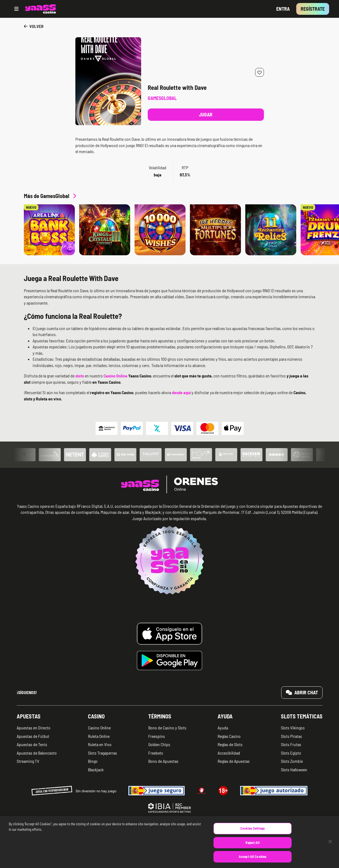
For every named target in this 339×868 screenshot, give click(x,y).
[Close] (330, 848)
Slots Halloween (294, 770)
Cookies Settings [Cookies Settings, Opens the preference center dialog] (253, 835)
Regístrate (313, 9)
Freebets (156, 753)
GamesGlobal (162, 98)
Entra (283, 9)
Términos (160, 716)
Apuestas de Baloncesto (37, 753)
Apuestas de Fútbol (33, 736)
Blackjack (96, 770)
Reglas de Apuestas (234, 761)
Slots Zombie (292, 761)
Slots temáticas (302, 716)
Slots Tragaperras (102, 753)
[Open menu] (16, 9)
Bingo (93, 761)
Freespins (157, 736)
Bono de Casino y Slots (167, 728)
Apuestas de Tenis (32, 744)
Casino (96, 716)
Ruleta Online (99, 736)
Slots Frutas (291, 744)
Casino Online (99, 728)
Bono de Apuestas (163, 761)
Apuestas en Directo (34, 728)
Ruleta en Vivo (100, 744)
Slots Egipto (291, 753)
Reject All (252, 849)
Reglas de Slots (230, 744)
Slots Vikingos (293, 728)
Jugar (206, 114)
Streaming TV (28, 761)
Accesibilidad (229, 753)
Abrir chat (302, 692)
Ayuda (225, 716)
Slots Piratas (291, 736)
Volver (34, 26)
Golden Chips (159, 744)
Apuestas (29, 716)
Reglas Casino (229, 736)
